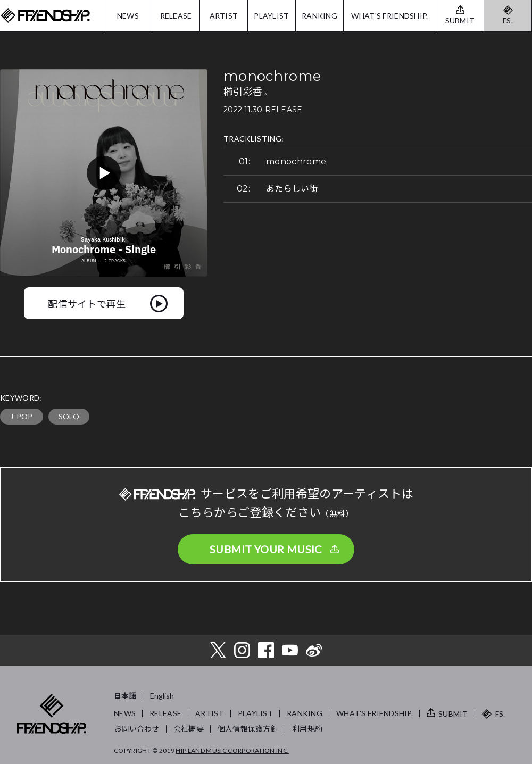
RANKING (319, 16)
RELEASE (176, 16)
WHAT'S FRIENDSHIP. (389, 16)
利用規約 (307, 729)
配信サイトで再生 (87, 303)
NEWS (128, 16)
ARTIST (224, 16)
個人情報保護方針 (248, 729)
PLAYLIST (271, 16)
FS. (508, 20)
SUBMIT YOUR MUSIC (266, 549)
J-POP (22, 416)
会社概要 (189, 729)
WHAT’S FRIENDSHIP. (375, 713)
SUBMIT (453, 714)
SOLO (69, 416)
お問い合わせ (137, 729)
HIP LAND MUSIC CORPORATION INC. (232, 750)
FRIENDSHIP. (45, 16)
